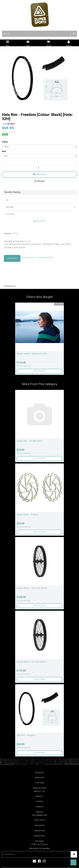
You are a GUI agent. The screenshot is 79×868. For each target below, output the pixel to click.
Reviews (44, 258)
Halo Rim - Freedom (26, 735)
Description (12, 258)
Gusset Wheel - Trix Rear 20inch (31, 662)
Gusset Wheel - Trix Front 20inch (32, 588)
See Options (39, 371)
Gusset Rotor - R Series (27, 515)
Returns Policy (40, 831)
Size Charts (40, 841)
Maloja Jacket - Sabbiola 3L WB (31, 354)
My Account (40, 778)
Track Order (40, 783)
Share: (9, 124)
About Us (40, 796)
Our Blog (40, 801)
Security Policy (40, 836)
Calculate (40, 221)
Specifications (28, 258)
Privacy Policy (40, 825)
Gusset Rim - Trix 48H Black (29, 441)
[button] (73, 862)
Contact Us (40, 807)
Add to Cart (40, 174)
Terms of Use (40, 820)
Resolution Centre (40, 788)
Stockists (40, 812)
